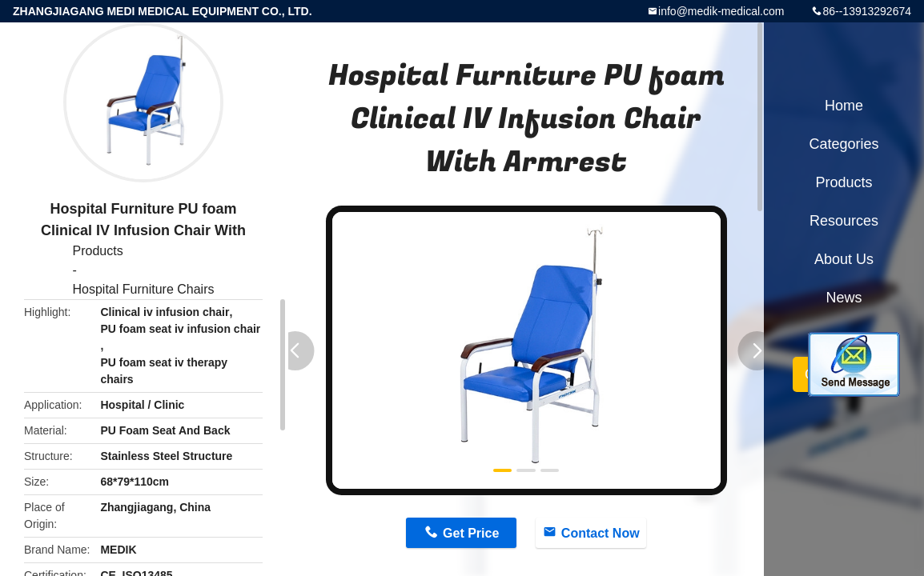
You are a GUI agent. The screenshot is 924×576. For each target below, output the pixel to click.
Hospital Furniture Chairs (144, 289)
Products (98, 251)
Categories (844, 144)
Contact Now (601, 533)
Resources (844, 221)
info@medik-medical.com (721, 11)
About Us (844, 259)
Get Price (471, 533)
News (844, 298)
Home (844, 106)
